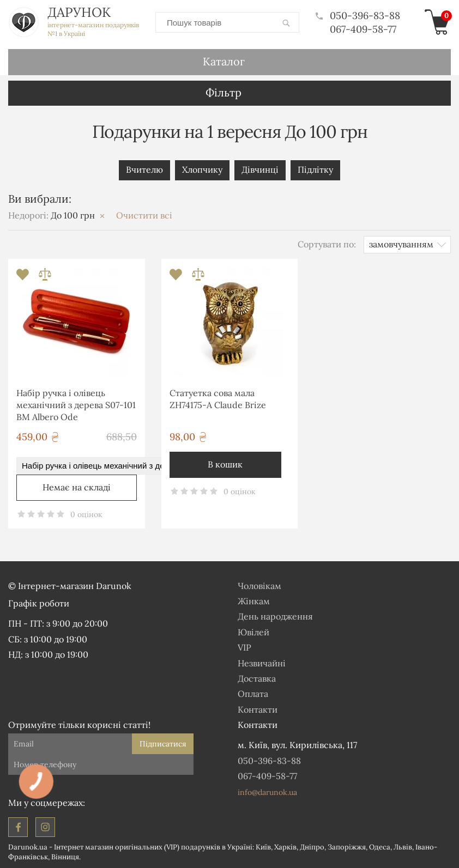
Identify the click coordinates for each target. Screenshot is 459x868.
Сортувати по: (327, 244)
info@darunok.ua (267, 792)
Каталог (224, 61)
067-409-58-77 (363, 29)
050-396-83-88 (358, 16)
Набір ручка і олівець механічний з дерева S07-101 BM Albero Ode (76, 405)
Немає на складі (77, 487)
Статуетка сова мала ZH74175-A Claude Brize (218, 399)
